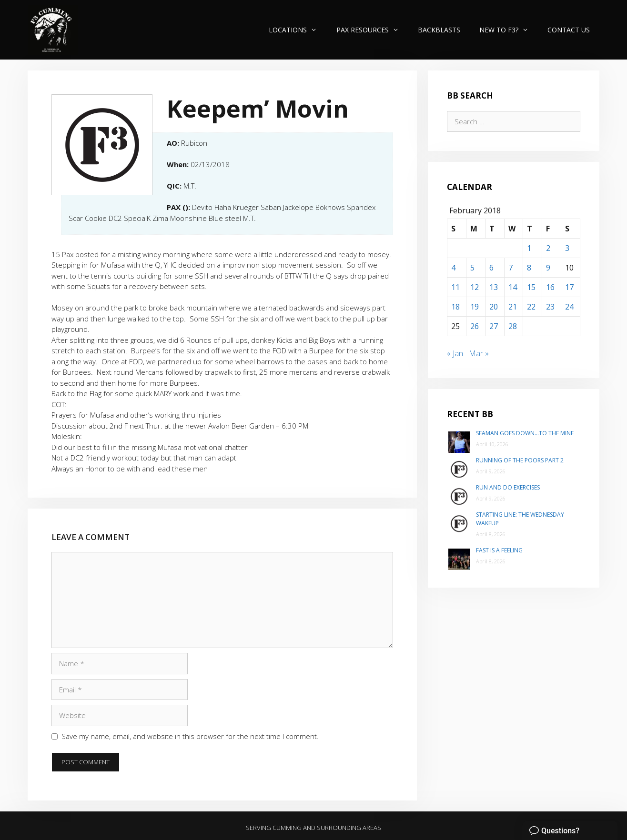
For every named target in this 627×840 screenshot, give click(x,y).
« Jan (455, 353)
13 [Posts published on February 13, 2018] (494, 287)
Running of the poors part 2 (520, 460)
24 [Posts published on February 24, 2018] (569, 307)
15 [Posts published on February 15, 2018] (531, 287)
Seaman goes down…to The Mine (525, 433)
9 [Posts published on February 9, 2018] (548, 268)
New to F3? (509, 30)
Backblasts (439, 30)
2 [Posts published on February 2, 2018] (548, 248)
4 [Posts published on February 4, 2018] (453, 268)
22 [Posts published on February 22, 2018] (531, 307)
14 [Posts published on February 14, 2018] (513, 287)
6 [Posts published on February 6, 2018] (491, 268)
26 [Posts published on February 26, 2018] (475, 326)
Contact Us (569, 30)
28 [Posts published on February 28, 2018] (513, 326)
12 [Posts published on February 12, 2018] (475, 287)
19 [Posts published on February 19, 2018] (475, 307)
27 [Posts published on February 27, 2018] (494, 326)
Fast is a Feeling (499, 550)
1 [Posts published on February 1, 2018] (529, 248)
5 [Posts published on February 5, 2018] (472, 268)
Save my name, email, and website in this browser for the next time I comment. (190, 736)
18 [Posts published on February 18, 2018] (455, 307)
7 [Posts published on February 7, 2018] (511, 268)
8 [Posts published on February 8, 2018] (529, 268)
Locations (298, 30)
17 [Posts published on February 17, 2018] (569, 287)
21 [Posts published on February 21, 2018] (513, 307)
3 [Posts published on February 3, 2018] (567, 248)
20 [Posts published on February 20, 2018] (494, 307)
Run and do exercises (508, 487)
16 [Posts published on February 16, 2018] (550, 287)
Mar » (479, 353)
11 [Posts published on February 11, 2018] (455, 287)
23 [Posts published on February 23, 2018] (550, 307)
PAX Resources (372, 30)
